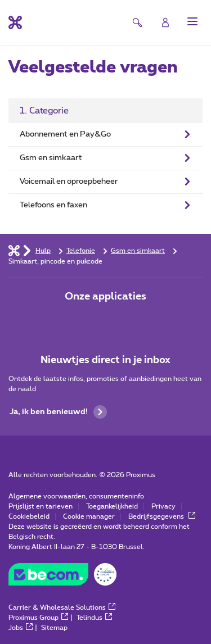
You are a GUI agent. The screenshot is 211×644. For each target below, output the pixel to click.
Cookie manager (89, 516)
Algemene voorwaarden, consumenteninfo (76, 496)
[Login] (165, 22)
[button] (192, 21)
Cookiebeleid (29, 516)
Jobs (21, 628)
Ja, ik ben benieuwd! (58, 412)
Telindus (94, 618)
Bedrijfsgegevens (162, 516)
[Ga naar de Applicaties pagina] (74, 320)
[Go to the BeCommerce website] (62, 577)
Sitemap (54, 628)
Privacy (163, 506)
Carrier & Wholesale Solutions (62, 607)
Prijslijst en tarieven (41, 506)
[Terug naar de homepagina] (15, 22)
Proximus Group (38, 618)
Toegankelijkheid (112, 506)
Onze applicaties (105, 297)
